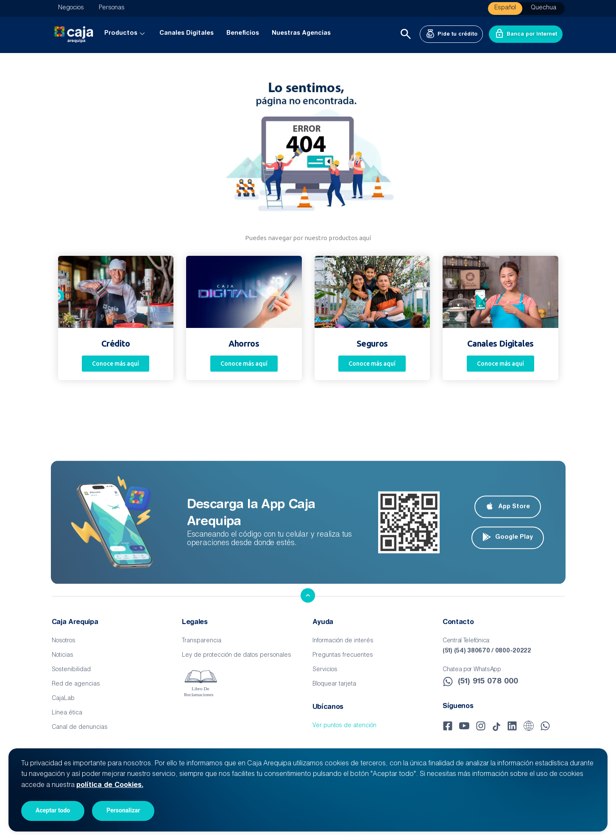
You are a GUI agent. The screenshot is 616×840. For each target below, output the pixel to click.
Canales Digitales (187, 34)
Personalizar (123, 810)
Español (505, 8)
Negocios (71, 8)
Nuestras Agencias (301, 34)
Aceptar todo (53, 810)
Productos (125, 34)
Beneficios (243, 34)
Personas (112, 8)
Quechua (544, 8)
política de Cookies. (110, 785)
